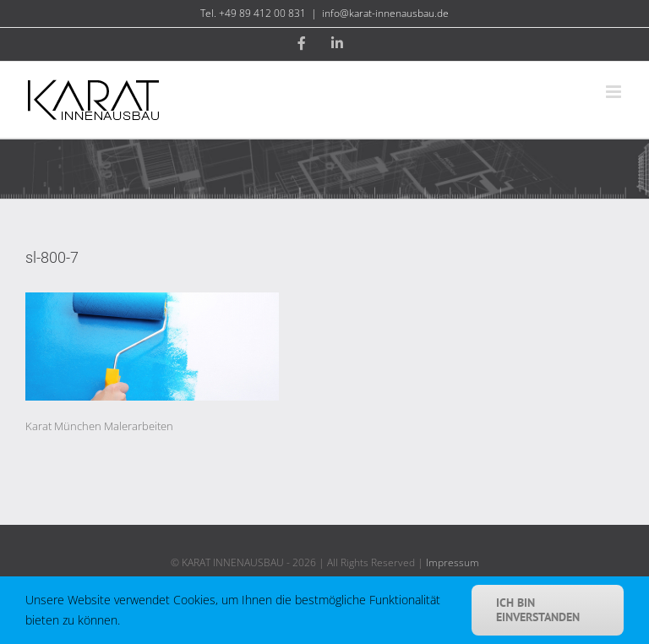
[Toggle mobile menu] (615, 92)
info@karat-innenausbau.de (385, 13)
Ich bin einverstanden (538, 610)
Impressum (453, 562)
